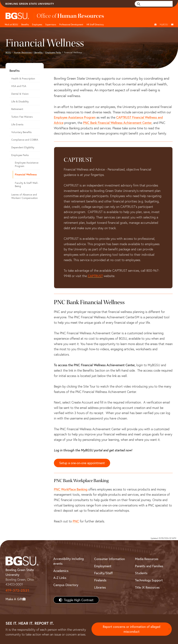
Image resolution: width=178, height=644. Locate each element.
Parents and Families (149, 566)
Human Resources (23, 52)
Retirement (17, 109)
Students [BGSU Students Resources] (141, 573)
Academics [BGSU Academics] (61, 571)
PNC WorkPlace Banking (71, 489)
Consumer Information (110, 559)
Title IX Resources (147, 587)
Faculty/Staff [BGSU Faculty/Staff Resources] (103, 573)
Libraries (100, 587)
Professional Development (71, 24)
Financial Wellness (26, 174)
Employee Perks (53, 52)
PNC (76, 521)
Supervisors (51, 24)
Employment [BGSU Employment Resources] (103, 566)
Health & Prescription (23, 78)
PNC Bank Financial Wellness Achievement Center (117, 123)
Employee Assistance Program (75, 117)
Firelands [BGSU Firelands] (100, 580)
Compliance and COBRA (25, 140)
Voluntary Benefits (21, 132)
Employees (37, 24)
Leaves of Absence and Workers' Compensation (25, 196)
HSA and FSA (19, 86)
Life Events (17, 124)
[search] (156, 4)
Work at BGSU (11, 24)
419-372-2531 (17, 590)
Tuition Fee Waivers (22, 117)
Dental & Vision (20, 94)
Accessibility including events (69, 561)
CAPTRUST (95, 276)
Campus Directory (66, 585)
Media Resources (147, 559)
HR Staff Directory (95, 24)
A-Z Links (60, 578)
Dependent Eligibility (23, 147)
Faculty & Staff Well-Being (27, 185)
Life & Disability (20, 101)
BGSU (8, 52)
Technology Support (149, 580)
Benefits (25, 24)
